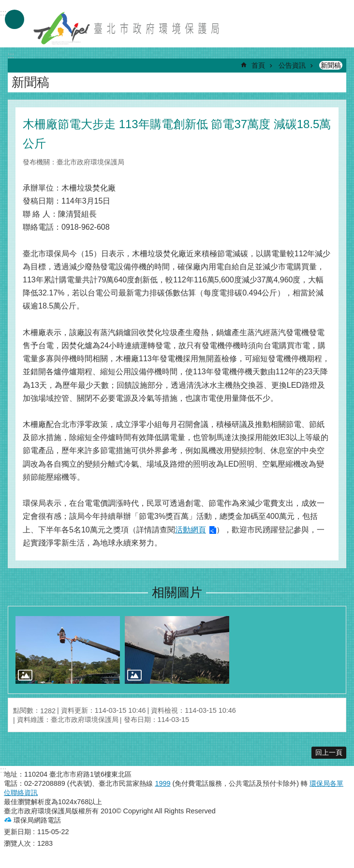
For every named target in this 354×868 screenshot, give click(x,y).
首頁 (258, 65)
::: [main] (11, 55)
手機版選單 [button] (15, 19)
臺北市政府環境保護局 (127, 28)
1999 (162, 783)
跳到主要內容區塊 (5, 5)
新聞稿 (331, 65)
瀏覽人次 (17, 843)
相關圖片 (177, 592)
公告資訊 (292, 65)
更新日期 (17, 832)
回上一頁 (329, 752)
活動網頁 (191, 530)
